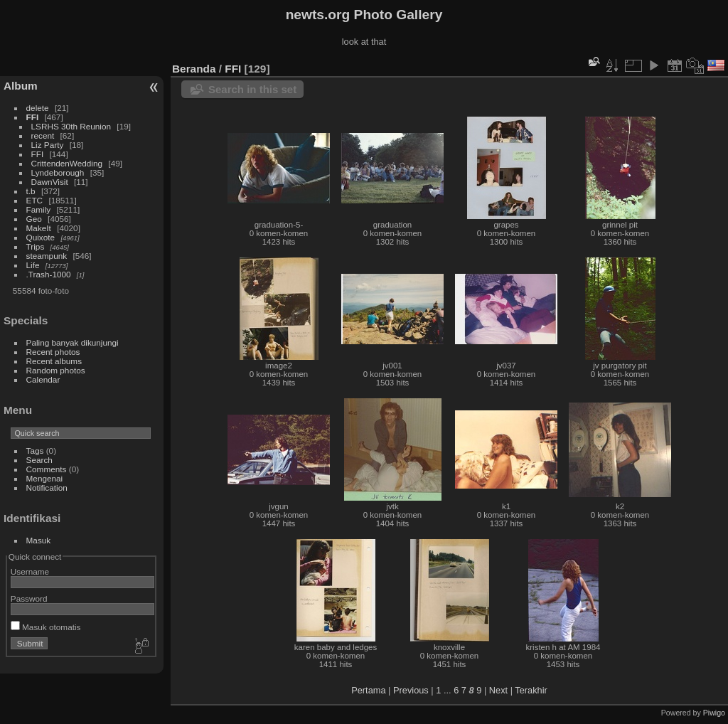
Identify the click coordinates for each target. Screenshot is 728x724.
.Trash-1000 (49, 274)
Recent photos (53, 352)
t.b (31, 191)
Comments (47, 469)
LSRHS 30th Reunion (71, 126)
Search (39, 460)
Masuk (39, 540)
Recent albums (54, 361)
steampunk (47, 256)
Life (33, 265)
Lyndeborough (58, 172)
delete (38, 108)
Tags (35, 451)
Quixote (41, 237)
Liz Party (48, 145)
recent (43, 135)
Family (39, 209)
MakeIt (39, 228)
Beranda (194, 69)
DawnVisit (50, 182)
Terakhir (531, 690)
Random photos (56, 370)
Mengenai (45, 478)
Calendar (43, 379)
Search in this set (252, 89)
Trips (36, 246)
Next (498, 690)
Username (30, 571)
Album (21, 86)
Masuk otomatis (46, 627)
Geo (34, 219)
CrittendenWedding (67, 163)
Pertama (368, 690)
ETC (35, 200)
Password (29, 598)
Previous (411, 690)
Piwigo (714, 713)
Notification (47, 488)
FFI (33, 117)
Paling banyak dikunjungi (73, 342)
